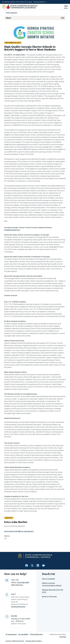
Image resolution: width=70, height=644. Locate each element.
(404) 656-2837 (23, 583)
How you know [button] (39, 2)
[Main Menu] (65, 7)
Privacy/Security (36, 634)
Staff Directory (17, 585)
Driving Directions (18, 607)
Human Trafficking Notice (15, 641)
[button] (63, 18)
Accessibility (23, 634)
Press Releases (11, 13)
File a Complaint (48, 579)
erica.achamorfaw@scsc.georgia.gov (19, 531)
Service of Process (49, 597)
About (8, 18)
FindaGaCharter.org (12, 230)
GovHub (63, 637)
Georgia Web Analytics (34, 641)
